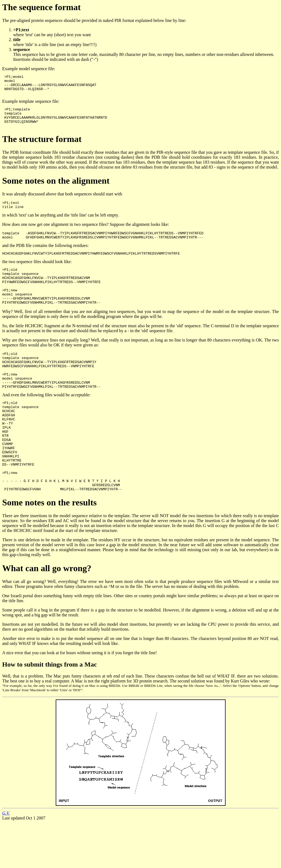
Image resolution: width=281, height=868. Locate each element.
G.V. (6, 858)
